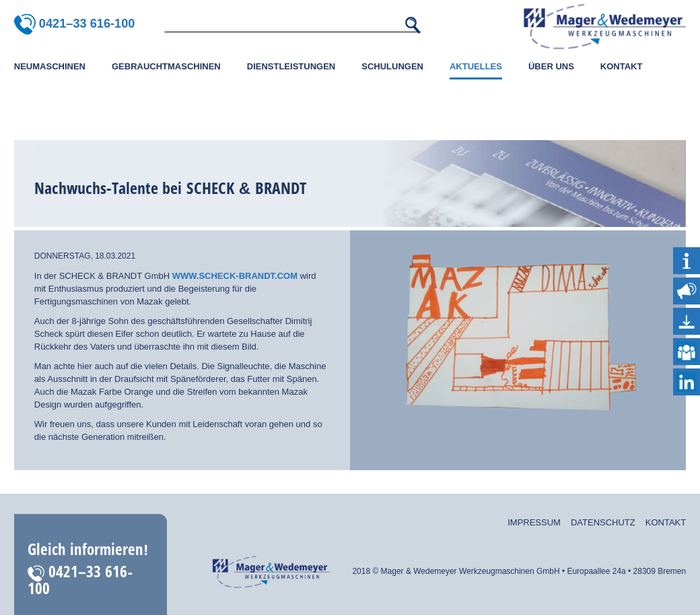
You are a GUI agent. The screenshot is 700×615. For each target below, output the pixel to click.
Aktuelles (476, 66)
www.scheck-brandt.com (234, 276)
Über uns (551, 66)
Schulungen (392, 66)
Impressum (534, 522)
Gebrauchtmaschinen (166, 66)
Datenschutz (603, 522)
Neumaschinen (50, 66)
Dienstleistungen (291, 66)
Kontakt (622, 66)
